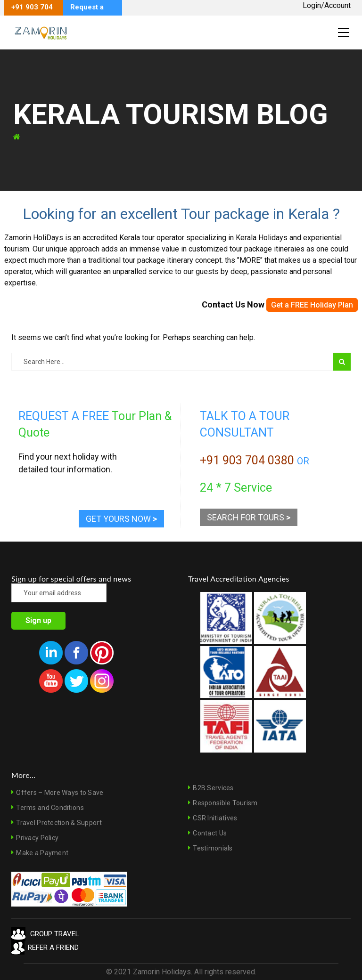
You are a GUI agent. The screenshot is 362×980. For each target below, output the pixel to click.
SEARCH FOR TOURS (249, 517)
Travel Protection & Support (59, 823)
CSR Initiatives (215, 818)
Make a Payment (42, 853)
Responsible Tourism (225, 803)
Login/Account (327, 5)
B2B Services (213, 788)
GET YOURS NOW (121, 519)
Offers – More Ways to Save (60, 793)
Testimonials (213, 848)
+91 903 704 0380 (247, 460)
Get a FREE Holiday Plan (312, 305)
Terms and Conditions (50, 808)
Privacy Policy (37, 838)
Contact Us (210, 833)
